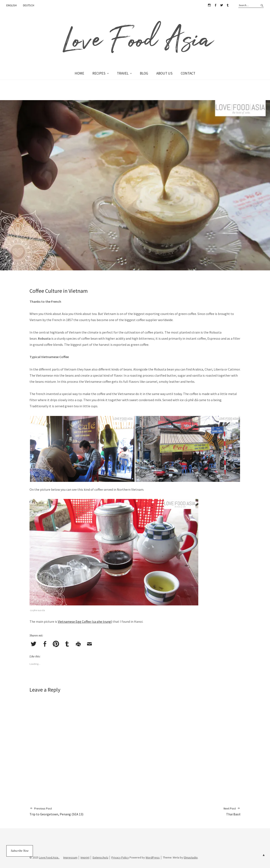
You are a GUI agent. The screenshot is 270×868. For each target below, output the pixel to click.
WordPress (153, 857)
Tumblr (228, 5)
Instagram (209, 5)
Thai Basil (232, 811)
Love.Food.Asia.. (49, 857)
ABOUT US (164, 73)
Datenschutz (101, 857)
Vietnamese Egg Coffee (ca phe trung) (85, 621)
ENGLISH (11, 5)
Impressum (70, 857)
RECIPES (99, 73)
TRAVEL (123, 73)
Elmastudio (191, 857)
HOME (79, 73)
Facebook (215, 5)
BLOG (144, 73)
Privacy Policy (120, 857)
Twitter (221, 5)
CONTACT (188, 73)
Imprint (85, 857)
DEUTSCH (29, 5)
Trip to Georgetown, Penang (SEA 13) (56, 811)
